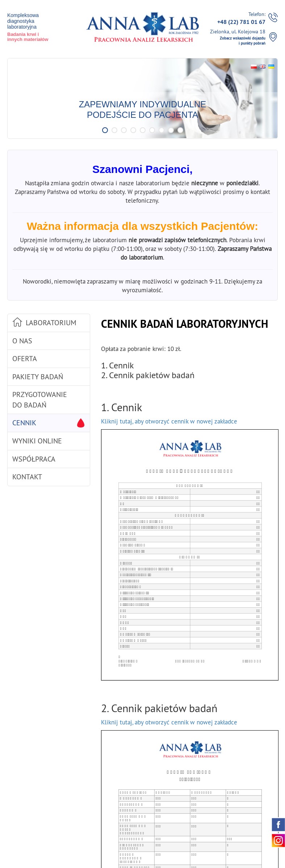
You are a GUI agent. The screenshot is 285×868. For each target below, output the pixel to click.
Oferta (25, 358)
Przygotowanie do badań (40, 400)
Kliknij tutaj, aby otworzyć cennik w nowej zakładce (169, 421)
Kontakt (27, 477)
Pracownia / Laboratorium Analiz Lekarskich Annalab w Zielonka (143, 27)
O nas (22, 341)
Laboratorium (51, 323)
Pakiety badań (38, 377)
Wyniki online (37, 441)
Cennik (24, 423)
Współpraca (34, 459)
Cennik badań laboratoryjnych (185, 324)
